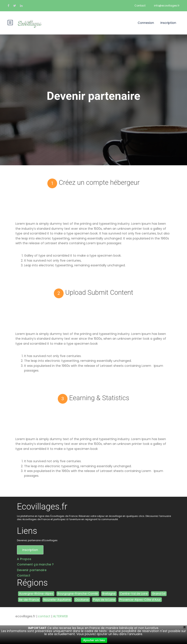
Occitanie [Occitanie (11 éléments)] (82, 600)
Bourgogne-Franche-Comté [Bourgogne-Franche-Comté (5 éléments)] (78, 594)
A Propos (24, 559)
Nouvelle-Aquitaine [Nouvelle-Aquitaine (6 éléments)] (57, 600)
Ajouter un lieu (94, 640)
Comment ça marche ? (35, 565)
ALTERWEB (60, 616)
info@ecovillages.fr (167, 6)
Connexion (146, 23)
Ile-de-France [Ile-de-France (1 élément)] (29, 600)
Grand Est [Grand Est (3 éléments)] (159, 594)
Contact (140, 6)
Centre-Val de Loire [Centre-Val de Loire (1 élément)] (134, 594)
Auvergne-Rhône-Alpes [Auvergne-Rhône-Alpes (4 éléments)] (36, 594)
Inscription (168, 23)
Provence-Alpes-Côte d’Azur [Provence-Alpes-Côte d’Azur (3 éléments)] (140, 600)
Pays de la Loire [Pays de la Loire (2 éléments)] (104, 600)
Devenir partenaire (32, 570)
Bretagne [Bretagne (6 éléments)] (109, 594)
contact (44, 616)
